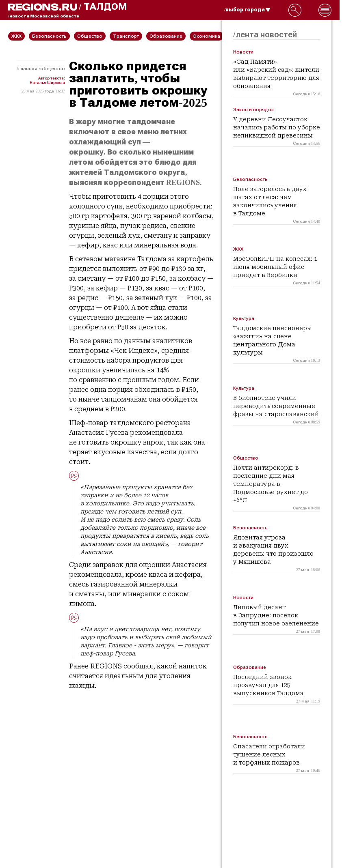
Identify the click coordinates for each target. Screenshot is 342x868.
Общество (53, 69)
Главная (28, 69)
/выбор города (247, 10)
